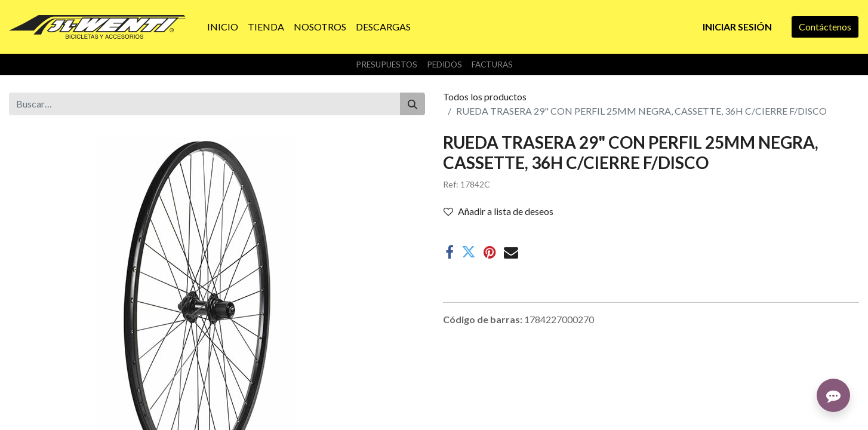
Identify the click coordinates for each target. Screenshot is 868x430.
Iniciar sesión (737, 27)
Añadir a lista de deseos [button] (498, 211)
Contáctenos (825, 27)
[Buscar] (413, 104)
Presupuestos (387, 64)
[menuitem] (223, 27)
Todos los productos (485, 96)
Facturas (492, 64)
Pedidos (444, 64)
